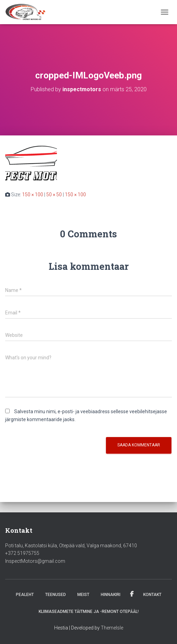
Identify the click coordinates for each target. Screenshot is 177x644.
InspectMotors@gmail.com (35, 561)
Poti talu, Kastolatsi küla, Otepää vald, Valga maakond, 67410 (71, 546)
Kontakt (152, 595)
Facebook (132, 594)
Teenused (56, 595)
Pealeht (25, 595)
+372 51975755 (22, 553)
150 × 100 (33, 195)
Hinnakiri (111, 595)
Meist (83, 595)
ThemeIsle (112, 628)
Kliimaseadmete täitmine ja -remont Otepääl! (89, 612)
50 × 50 (54, 195)
